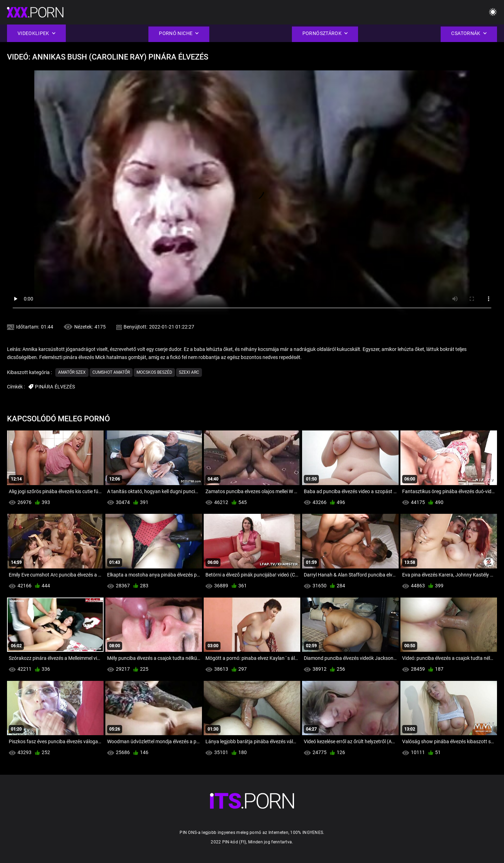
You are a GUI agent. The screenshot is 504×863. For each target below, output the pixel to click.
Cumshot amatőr (111, 372)
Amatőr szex (72, 372)
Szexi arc (189, 372)
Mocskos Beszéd (154, 372)
